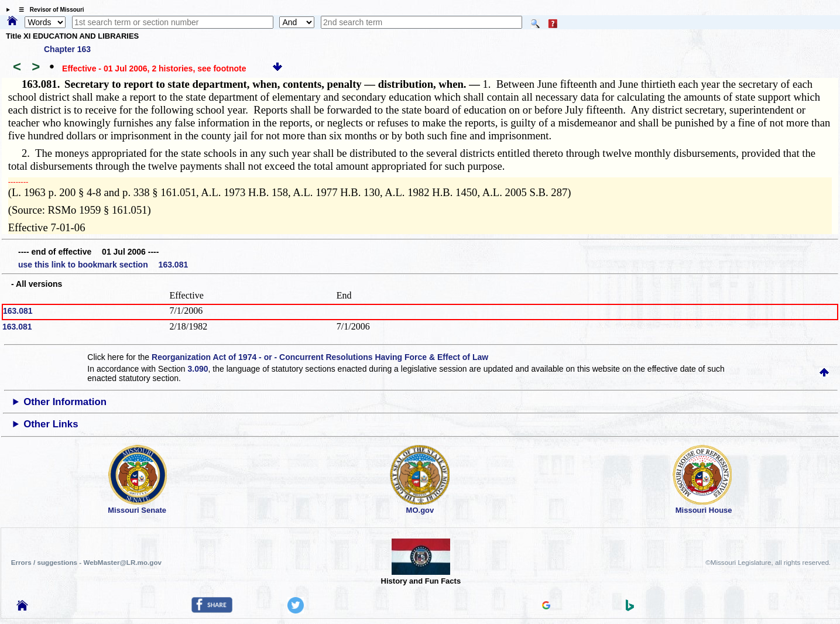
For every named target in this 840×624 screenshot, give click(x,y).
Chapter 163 (67, 49)
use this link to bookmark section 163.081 (103, 265)
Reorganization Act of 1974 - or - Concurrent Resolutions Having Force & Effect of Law (320, 357)
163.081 (18, 311)
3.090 (198, 369)
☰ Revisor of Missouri (49, 10)
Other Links (51, 424)
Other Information (65, 402)
